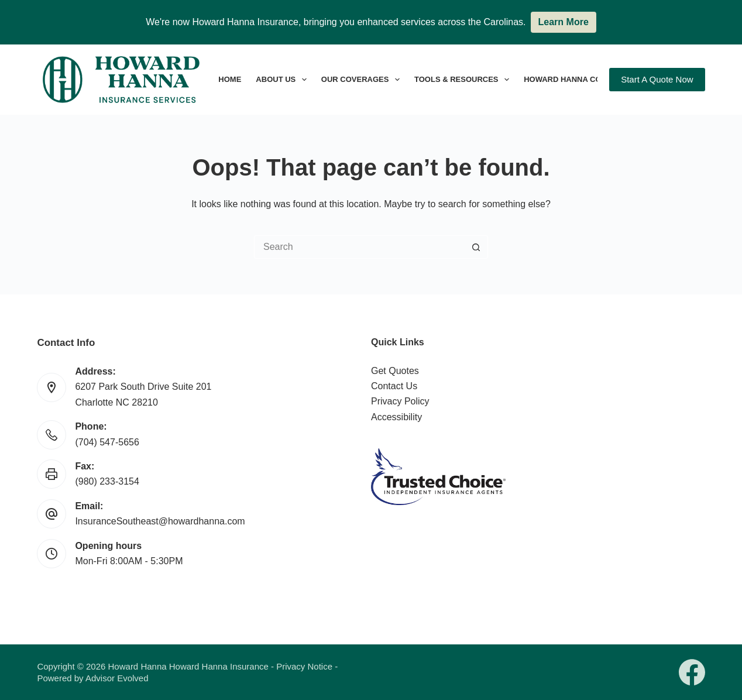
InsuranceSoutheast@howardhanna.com (160, 521)
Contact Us (394, 386)
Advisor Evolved (117, 678)
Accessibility (396, 417)
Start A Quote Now (657, 79)
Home (230, 79)
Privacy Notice (304, 666)
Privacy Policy (400, 401)
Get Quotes (395, 371)
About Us (283, 80)
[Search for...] (359, 247)
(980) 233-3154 (107, 481)
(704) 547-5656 (107, 442)
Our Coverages (363, 80)
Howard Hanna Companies (587, 80)
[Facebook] (692, 672)
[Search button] (476, 247)
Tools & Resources (464, 80)
